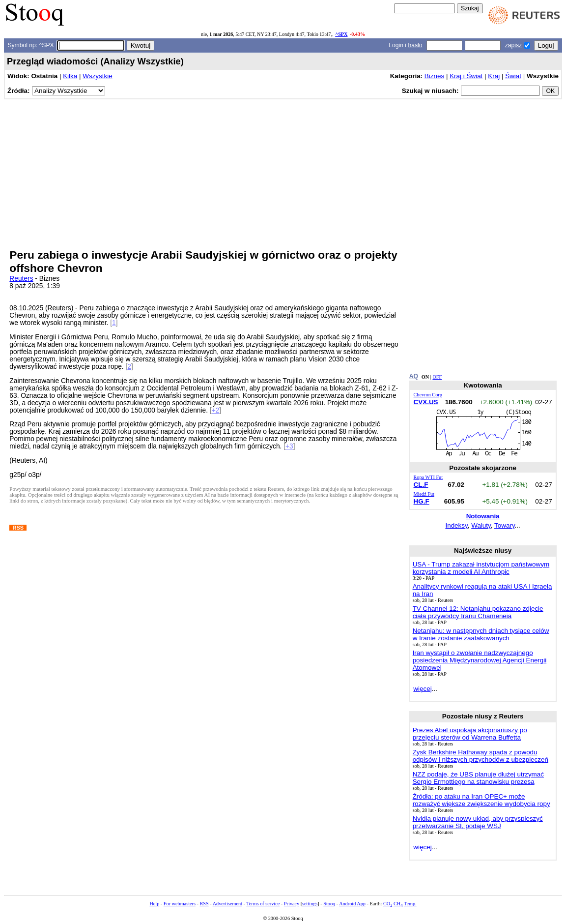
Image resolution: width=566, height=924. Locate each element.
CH (398, 904)
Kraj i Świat (466, 76)
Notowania (483, 516)
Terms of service (263, 904)
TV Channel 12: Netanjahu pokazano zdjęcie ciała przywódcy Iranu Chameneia (478, 612)
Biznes (434, 76)
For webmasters (180, 904)
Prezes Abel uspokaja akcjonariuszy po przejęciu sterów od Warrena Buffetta (470, 734)
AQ (414, 376)
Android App (352, 904)
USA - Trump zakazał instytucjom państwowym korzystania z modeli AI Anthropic (481, 568)
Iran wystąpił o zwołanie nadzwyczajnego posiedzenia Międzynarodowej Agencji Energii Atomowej (480, 660)
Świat (513, 76)
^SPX (341, 34)
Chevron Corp (428, 395)
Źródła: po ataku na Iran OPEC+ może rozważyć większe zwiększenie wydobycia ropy (481, 800)
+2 (216, 410)
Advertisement (227, 904)
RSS (204, 904)
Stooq (329, 904)
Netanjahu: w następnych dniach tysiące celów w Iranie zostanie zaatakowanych (481, 634)
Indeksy (456, 525)
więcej (422, 689)
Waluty (481, 525)
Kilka (70, 76)
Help (154, 904)
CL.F (421, 485)
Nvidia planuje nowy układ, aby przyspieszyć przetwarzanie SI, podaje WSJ (478, 822)
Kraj (494, 76)
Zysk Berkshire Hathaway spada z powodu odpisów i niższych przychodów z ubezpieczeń (481, 756)
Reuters (21, 279)
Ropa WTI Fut (428, 477)
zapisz (513, 45)
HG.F (422, 501)
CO (388, 904)
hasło (415, 45)
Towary (505, 525)
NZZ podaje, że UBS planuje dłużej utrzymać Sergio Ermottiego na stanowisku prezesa (478, 778)
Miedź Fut (424, 494)
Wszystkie (97, 76)
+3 (289, 446)
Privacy (292, 904)
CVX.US (426, 402)
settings (310, 904)
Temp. (410, 904)
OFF (437, 377)
